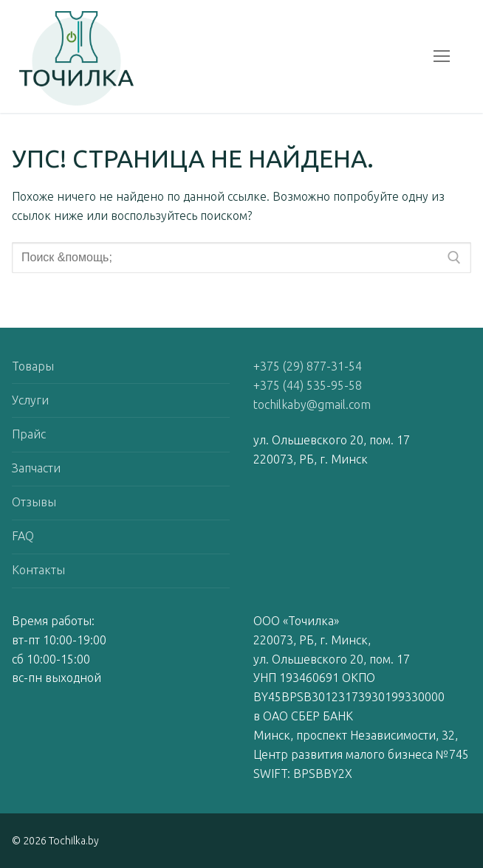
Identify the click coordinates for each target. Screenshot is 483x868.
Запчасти (36, 468)
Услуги (30, 400)
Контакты (38, 570)
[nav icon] (442, 57)
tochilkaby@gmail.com (312, 404)
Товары (33, 366)
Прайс (29, 434)
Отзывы (34, 502)
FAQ (23, 536)
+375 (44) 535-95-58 (308, 385)
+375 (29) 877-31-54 (308, 366)
